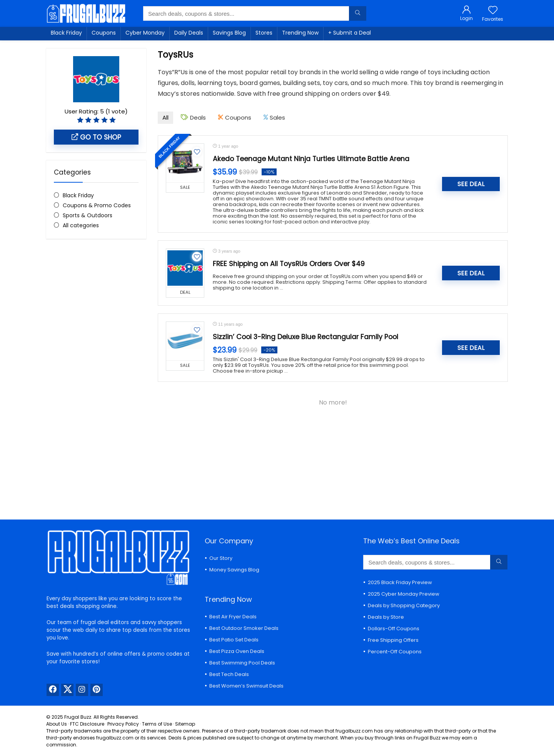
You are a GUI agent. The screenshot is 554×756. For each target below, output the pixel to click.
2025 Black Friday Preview (400, 582)
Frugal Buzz (78, 717)
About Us (57, 724)
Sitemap (185, 724)
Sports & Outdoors (88, 215)
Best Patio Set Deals (234, 640)
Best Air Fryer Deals (233, 617)
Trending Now (300, 33)
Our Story (221, 558)
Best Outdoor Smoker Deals (244, 628)
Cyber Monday (145, 33)
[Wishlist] (493, 11)
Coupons (104, 33)
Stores (264, 33)
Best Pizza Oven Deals (237, 651)
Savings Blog (229, 33)
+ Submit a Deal (350, 33)
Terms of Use (157, 724)
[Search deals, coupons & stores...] (358, 13)
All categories (81, 225)
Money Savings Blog (234, 570)
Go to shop (96, 137)
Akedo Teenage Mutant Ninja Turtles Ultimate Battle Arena (311, 159)
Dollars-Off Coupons (394, 629)
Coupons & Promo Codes (97, 205)
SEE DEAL (471, 184)
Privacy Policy (123, 724)
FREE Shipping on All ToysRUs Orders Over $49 (289, 264)
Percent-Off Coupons (395, 652)
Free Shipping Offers (393, 640)
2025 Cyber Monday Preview (404, 594)
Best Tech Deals (229, 674)
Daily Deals (189, 33)
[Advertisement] (96, 373)
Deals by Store (386, 617)
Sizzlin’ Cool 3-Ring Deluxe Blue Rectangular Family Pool (305, 337)
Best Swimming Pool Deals (242, 663)
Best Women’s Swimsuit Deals (246, 686)
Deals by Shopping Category (404, 605)
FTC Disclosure (87, 724)
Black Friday (66, 33)
